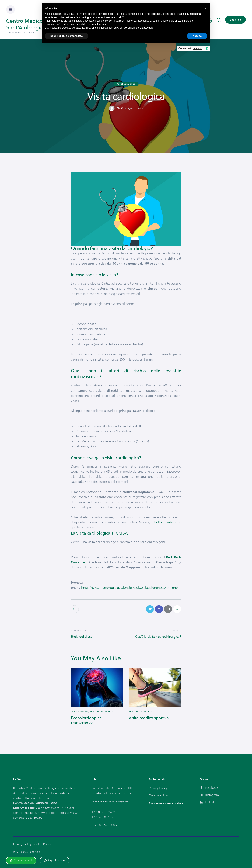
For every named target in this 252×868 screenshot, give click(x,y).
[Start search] (218, 20)
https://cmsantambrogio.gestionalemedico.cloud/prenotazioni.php (129, 588)
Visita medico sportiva (149, 718)
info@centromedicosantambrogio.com (110, 801)
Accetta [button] (197, 36)
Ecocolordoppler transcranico (86, 720)
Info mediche (80, 711)
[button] (21, 861)
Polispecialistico (126, 84)
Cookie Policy (42, 844)
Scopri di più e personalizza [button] (66, 36)
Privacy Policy (22, 844)
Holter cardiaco (166, 522)
